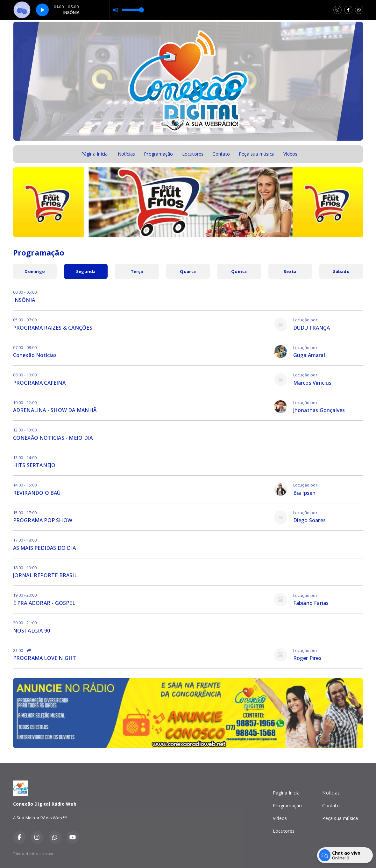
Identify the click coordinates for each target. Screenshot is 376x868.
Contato (221, 154)
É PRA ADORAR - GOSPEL (44, 603)
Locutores (193, 154)
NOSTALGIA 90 (32, 631)
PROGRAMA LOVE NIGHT (45, 658)
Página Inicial (95, 154)
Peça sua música (257, 154)
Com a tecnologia (341, 854)
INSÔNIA (24, 300)
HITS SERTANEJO (34, 465)
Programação (158, 154)
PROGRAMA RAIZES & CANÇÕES (53, 328)
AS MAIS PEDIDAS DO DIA (45, 548)
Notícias (127, 154)
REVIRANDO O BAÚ (37, 493)
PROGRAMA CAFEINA (39, 383)
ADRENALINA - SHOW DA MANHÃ (55, 410)
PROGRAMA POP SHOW (43, 520)
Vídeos (290, 154)
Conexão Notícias (35, 355)
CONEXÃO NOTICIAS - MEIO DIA (53, 438)
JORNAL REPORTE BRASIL (45, 575)
